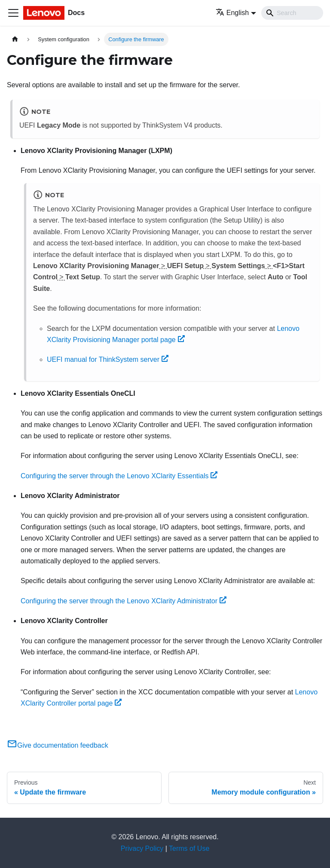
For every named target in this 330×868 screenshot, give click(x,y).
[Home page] (15, 39)
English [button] (232, 13)
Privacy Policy (142, 848)
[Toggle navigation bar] (13, 13)
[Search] (292, 13)
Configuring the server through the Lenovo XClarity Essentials (119, 476)
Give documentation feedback (58, 745)
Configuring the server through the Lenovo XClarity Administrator (124, 601)
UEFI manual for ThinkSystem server (108, 359)
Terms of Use (189, 848)
